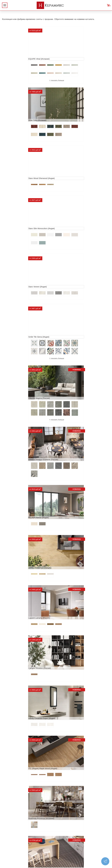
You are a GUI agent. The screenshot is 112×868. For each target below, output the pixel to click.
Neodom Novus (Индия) (14, 308)
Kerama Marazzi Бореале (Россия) (73, 242)
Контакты (8, 843)
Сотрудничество (11, 830)
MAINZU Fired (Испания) (69, 543)
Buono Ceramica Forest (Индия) (72, 777)
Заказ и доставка (11, 834)
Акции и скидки (11, 826)
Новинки (7, 822)
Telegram (91, 837)
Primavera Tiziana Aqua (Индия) (72, 683)
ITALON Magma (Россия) (15, 242)
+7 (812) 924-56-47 (98, 831)
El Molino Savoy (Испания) (69, 589)
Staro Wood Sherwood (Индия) (17, 122)
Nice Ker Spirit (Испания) (15, 730)
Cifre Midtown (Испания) (15, 636)
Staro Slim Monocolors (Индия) (71, 122)
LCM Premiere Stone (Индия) (71, 730)
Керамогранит (33, 839)
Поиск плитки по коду (37, 852)
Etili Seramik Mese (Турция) (16, 496)
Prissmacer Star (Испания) (69, 449)
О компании (9, 817)
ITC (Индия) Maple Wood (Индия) (73, 402)
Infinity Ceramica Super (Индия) (18, 402)
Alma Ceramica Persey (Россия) (18, 777)
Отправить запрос (35, 847)
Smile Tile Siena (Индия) (69, 176)
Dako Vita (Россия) (66, 636)
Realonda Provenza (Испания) (17, 449)
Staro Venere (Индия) (13, 176)
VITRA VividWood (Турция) (70, 308)
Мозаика (30, 843)
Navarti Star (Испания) (14, 543)
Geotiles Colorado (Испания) (16, 589)
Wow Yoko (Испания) (67, 56)
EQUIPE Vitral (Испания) (15, 56)
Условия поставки (12, 839)
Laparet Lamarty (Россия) (15, 355)
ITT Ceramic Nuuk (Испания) (70, 496)
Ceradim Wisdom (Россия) (69, 355)
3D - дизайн (31, 834)
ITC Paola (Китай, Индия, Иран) (18, 683)
